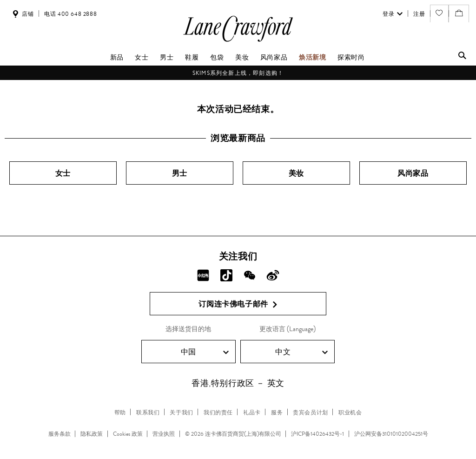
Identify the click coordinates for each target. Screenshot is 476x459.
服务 (277, 412)
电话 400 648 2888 (70, 14)
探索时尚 (351, 57)
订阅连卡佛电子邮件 (238, 304)
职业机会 (350, 412)
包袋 (217, 57)
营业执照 (164, 434)
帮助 (120, 412)
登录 (393, 14)
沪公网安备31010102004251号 (391, 434)
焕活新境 (312, 57)
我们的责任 (218, 412)
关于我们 (181, 412)
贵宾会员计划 (311, 412)
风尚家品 (274, 57)
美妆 (242, 57)
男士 (167, 57)
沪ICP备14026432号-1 (317, 434)
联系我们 (148, 412)
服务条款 (59, 434)
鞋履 (192, 57)
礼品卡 (252, 412)
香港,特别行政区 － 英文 (238, 383)
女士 (142, 57)
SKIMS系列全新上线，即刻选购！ (238, 73)
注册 (419, 14)
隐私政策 (92, 434)
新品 (117, 57)
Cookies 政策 (128, 434)
